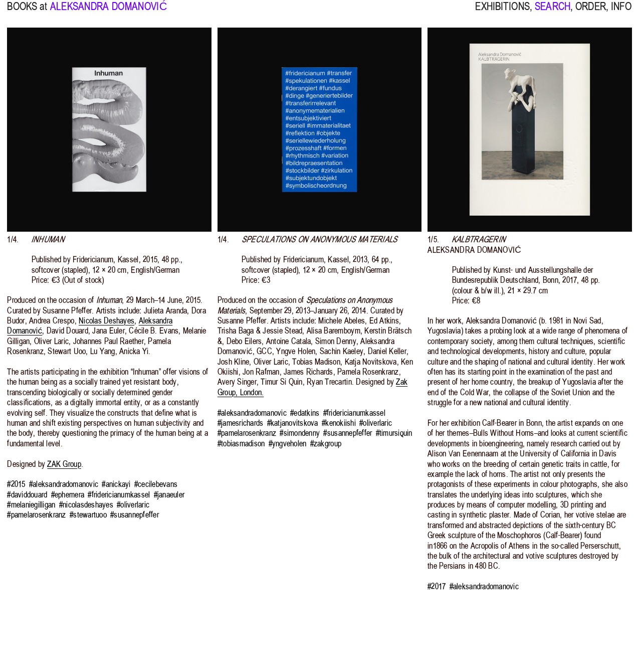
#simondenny (300, 433)
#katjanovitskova (293, 423)
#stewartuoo (88, 515)
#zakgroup (326, 443)
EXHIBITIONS (502, 13)
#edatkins (305, 413)
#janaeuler (169, 494)
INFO (621, 13)
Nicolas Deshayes (107, 320)
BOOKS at (27, 13)
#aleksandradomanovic (64, 484)
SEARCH (553, 13)
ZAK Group (64, 464)
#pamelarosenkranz (36, 515)
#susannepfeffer (135, 515)
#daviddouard (27, 494)
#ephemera (68, 494)
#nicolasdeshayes (86, 505)
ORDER (591, 13)
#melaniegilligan (31, 505)
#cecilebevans (156, 484)
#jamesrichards (241, 423)
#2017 (437, 586)
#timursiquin (394, 433)
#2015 (16, 484)
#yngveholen (288, 443)
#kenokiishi (339, 423)
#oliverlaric (133, 505)
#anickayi (116, 484)
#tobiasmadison (241, 443)
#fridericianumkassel (119, 494)
